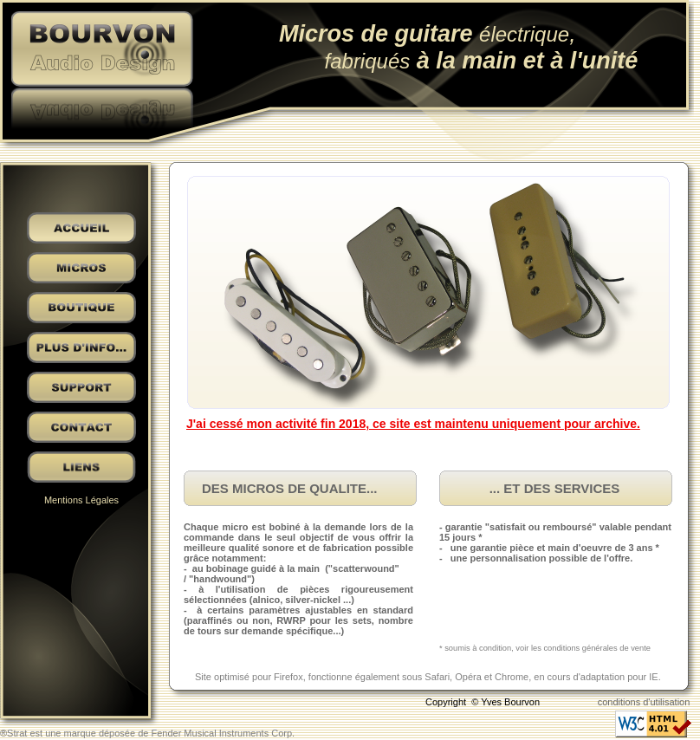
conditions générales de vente (597, 648)
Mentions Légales (81, 500)
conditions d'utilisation (644, 702)
